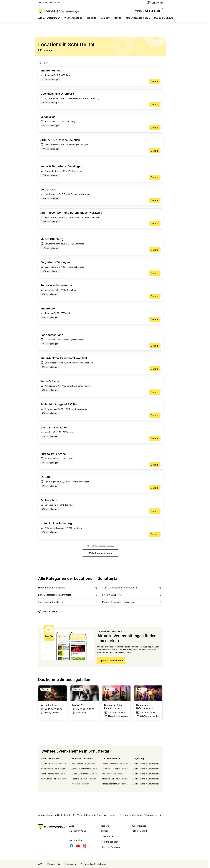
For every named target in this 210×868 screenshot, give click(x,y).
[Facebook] (72, 846)
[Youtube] (78, 846)
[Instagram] (85, 846)
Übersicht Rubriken (110, 847)
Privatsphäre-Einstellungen (94, 864)
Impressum (70, 864)
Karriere (104, 831)
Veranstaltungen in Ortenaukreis (138, 815)
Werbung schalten (109, 842)
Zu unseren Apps (78, 831)
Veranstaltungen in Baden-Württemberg (95, 815)
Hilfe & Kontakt (139, 831)
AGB (40, 864)
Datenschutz (54, 864)
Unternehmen (107, 836)
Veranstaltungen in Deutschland (54, 815)
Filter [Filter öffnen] (43, 63)
